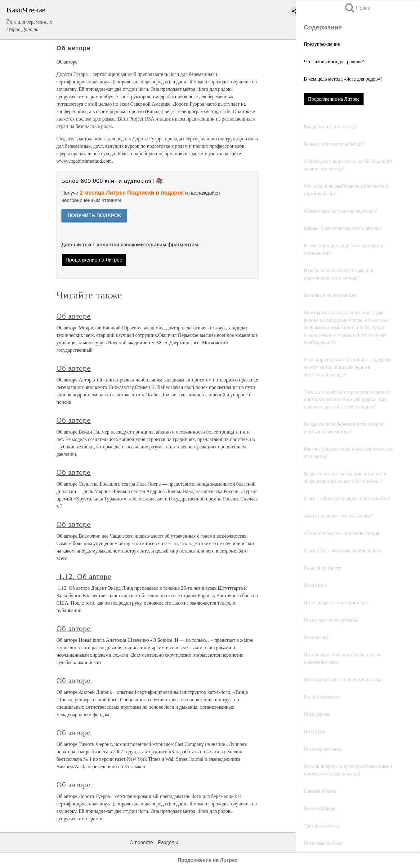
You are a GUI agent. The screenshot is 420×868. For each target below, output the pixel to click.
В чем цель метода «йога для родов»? (343, 79)
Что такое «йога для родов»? (334, 62)
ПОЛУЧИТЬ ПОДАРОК (94, 216)
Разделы (168, 842)
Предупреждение (322, 44)
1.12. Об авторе (84, 576)
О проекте (141, 842)
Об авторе (74, 316)
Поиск (357, 8)
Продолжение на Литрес (334, 99)
